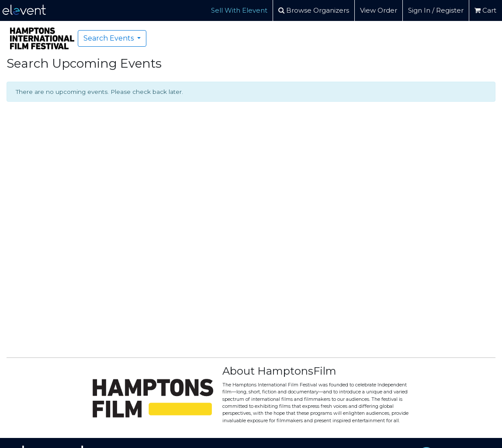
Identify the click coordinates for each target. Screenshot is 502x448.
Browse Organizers (314, 10)
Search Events (109, 38)
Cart (485, 10)
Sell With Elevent (239, 10)
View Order (379, 10)
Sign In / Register (436, 10)
